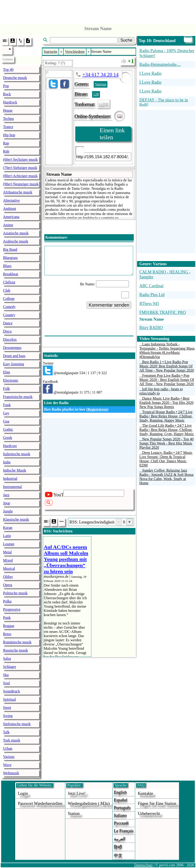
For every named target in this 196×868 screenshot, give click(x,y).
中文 (118, 855)
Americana (11, 217)
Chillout (9, 282)
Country (9, 315)
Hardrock (10, 102)
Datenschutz (143, 865)
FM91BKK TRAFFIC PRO (163, 312)
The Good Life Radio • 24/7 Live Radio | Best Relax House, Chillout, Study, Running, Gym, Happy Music (167, 430)
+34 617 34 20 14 (100, 74)
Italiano (120, 815)
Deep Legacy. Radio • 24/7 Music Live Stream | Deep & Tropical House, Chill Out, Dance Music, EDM (166, 459)
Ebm (7, 372)
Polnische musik (15, 593)
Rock (7, 94)
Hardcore (10, 446)
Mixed (8, 560)
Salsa (7, 658)
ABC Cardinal (151, 286)
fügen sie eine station (157, 803)
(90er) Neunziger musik (21, 184)
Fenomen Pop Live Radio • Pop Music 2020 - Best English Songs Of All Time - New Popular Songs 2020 (167, 380)
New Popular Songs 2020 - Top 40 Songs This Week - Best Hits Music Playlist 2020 (167, 443)
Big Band (10, 249)
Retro (7, 634)
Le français (124, 831)
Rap (6, 143)
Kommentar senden (109, 305)
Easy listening (14, 364)
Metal (7, 552)
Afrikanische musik (18, 192)
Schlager (10, 667)
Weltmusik (11, 773)
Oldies (8, 577)
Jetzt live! (77, 793)
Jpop (7, 503)
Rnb (6, 151)
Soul (6, 683)
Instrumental (12, 487)
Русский (121, 823)
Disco (7, 331)
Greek (8, 438)
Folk (6, 389)
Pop (6, 86)
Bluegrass (10, 258)
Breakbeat (11, 274)
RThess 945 (149, 304)
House (8, 110)
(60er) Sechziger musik (20, 160)
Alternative (11, 200)
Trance (8, 127)
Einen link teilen (112, 134)
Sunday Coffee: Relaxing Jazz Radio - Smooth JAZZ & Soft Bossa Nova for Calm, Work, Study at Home (166, 477)
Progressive (12, 609)
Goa (6, 421)
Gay (6, 413)
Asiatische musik (16, 233)
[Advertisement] (98, 11)
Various (9, 757)
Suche (126, 40)
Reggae (9, 626)
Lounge (9, 544)
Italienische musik (17, 454)
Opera (8, 585)
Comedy (9, 307)
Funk (7, 405)
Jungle (8, 511)
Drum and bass (14, 356)
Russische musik (15, 650)
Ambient (10, 209)
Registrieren (97, 409)
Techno (9, 119)
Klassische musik (16, 519)
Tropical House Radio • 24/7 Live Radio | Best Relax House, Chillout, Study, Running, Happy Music (166, 416)
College (9, 299)
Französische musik (18, 397)
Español (121, 800)
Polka (7, 601)
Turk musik (12, 740)
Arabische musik (16, 241)
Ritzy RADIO (151, 328)
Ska (6, 675)
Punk (7, 618)
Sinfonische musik (17, 724)
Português (122, 808)
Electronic (11, 380)
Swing (8, 716)
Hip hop (9, 135)
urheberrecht (149, 814)
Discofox (10, 339)
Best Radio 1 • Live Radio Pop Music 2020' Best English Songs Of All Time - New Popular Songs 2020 (167, 366)
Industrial (10, 479)
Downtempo (12, 348)
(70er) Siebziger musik (20, 168)
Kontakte (145, 793)
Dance (8, 323)
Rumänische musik (17, 642)
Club (7, 290)
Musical (9, 569)
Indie (7, 462)
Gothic (8, 429)
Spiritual (9, 699)
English (120, 792)
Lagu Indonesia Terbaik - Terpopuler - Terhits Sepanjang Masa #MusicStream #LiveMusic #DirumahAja (167, 350)
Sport (7, 708)
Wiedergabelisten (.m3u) (89, 803)
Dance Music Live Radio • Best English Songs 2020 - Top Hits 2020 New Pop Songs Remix (166, 403)
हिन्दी (118, 847)
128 (96, 94)
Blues (7, 266)
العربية (120, 839)
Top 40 (8, 70)
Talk (6, 732)
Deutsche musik (15, 78)
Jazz (6, 495)
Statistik (51, 356)
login (23, 793)
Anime (8, 225)
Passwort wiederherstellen (40, 803)
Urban (8, 748)
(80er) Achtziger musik (20, 176)
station (74, 814)
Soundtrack (12, 691)
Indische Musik (15, 470)
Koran (8, 528)
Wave (7, 765)
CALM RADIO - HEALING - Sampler (165, 274)
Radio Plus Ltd (152, 295)
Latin (7, 536)
